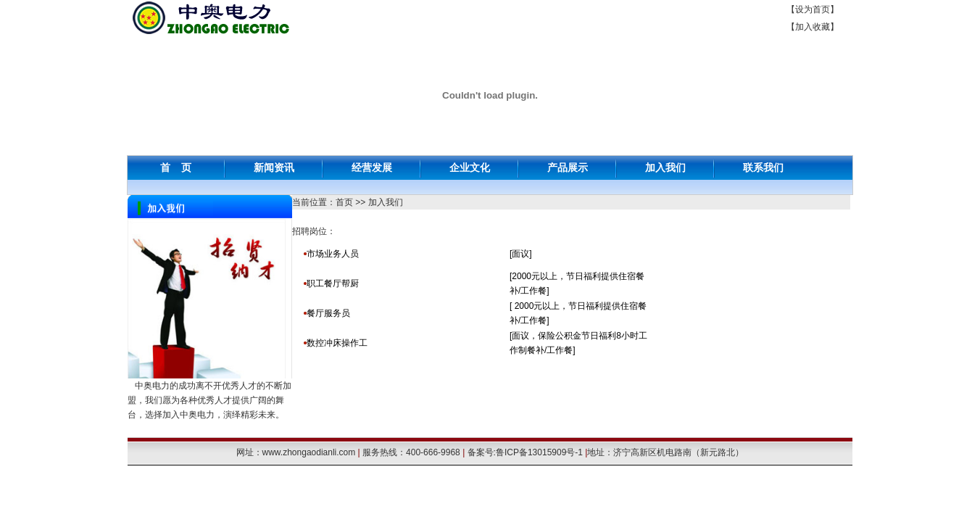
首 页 (176, 167)
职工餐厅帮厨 (333, 283)
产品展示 (568, 167)
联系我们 (763, 167)
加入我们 (665, 167)
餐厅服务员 (329, 313)
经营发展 (372, 167)
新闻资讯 (274, 167)
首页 (344, 202)
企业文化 (470, 167)
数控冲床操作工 (337, 343)
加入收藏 (813, 27)
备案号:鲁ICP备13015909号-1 (525, 452)
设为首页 (813, 9)
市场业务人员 (333, 254)
